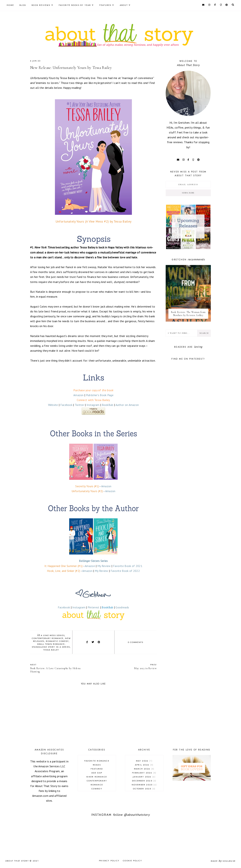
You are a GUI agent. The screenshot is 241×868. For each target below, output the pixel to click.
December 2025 (144, 781)
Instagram (93, 405)
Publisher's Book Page (100, 395)
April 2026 (144, 765)
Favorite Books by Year (75, 5)
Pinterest (94, 607)
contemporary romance (48, 638)
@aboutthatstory (137, 815)
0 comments (136, 642)
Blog (23, 5)
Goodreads (122, 607)
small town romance (51, 644)
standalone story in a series (51, 647)
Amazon (78, 395)
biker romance (97, 777)
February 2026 (144, 773)
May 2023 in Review (127, 667)
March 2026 (144, 769)
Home (10, 5)
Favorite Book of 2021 (128, 566)
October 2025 (144, 789)
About (124, 5)
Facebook (66, 405)
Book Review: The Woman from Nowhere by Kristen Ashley (188, 314)
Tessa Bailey (51, 650)
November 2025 (144, 785)
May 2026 (144, 761)
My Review (104, 566)
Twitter (79, 405)
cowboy (97, 789)
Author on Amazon (127, 405)
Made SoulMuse (223, 861)
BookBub (108, 405)
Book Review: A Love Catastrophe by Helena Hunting (60, 668)
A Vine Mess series (53, 635)
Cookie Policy (132, 861)
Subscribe (188, 193)
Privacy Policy (109, 861)
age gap (97, 773)
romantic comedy (57, 641)
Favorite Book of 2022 (125, 571)
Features (105, 5)
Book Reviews (41, 5)
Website (53, 405)
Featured (97, 769)
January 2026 (144, 777)
